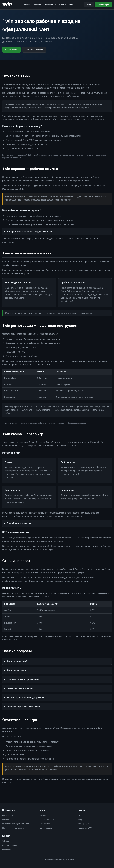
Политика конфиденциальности (16, 824)
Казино (63, 5)
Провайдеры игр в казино (19, 523)
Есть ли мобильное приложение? (23, 679)
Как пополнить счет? (17, 661)
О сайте (27, 5)
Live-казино (45, 824)
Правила (6, 820)
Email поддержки (10, 845)
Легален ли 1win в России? (20, 688)
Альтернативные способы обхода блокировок (29, 231)
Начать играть (11, 50)
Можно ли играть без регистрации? (24, 707)
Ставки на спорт (47, 820)
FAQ (71, 5)
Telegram (6, 841)
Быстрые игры (46, 828)
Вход (89, 5)
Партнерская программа (13, 828)
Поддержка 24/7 (85, 828)
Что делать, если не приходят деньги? (25, 698)
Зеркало (37, 5)
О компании (8, 815)
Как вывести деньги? (17, 670)
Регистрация (50, 5)
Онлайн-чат (7, 850)
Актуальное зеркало (34, 50)
